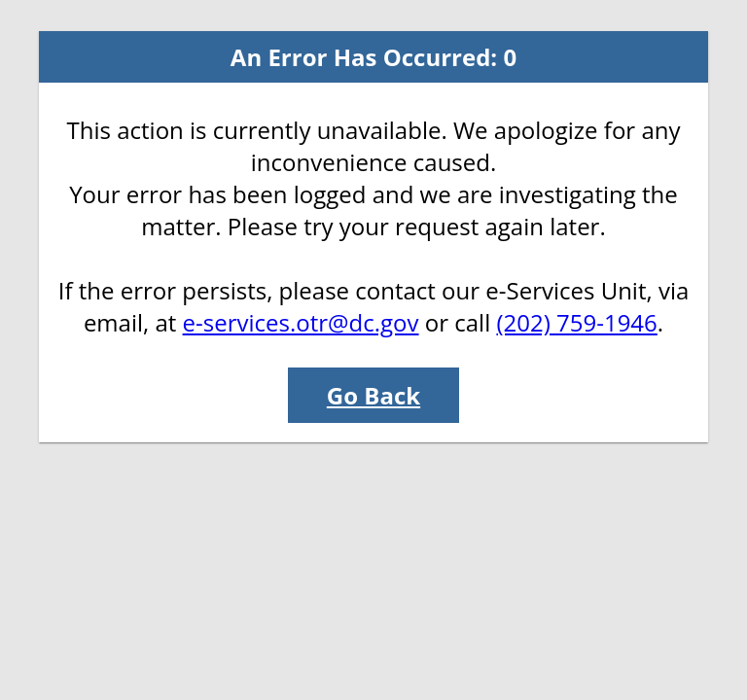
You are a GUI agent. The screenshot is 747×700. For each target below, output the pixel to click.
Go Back (373, 395)
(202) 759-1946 (576, 322)
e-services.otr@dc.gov (301, 322)
